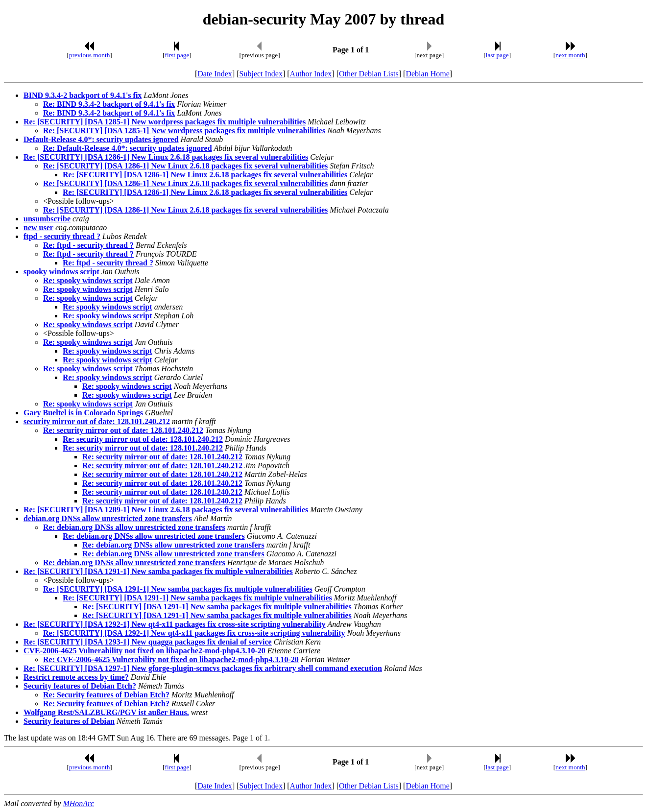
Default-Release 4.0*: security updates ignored (101, 139)
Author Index (311, 74)
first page (177, 55)
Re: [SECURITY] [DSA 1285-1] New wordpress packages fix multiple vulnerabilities (165, 122)
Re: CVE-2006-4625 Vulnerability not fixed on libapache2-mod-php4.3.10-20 (171, 659)
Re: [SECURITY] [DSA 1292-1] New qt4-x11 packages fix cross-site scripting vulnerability (175, 624)
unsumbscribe (47, 219)
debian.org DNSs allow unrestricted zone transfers (108, 518)
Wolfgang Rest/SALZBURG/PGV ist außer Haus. (106, 712)
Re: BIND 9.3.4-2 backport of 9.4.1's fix (109, 104)
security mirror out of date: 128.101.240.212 (97, 421)
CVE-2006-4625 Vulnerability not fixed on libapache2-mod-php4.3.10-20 (144, 651)
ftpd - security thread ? (62, 236)
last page (497, 55)
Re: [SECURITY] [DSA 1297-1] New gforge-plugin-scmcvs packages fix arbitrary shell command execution (203, 668)
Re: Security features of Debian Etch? (106, 695)
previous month (89, 55)
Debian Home (427, 74)
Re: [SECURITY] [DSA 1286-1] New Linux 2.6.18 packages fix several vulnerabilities (166, 157)
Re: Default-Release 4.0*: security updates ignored (128, 148)
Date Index (215, 74)
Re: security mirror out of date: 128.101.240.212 (123, 430)
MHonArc (78, 803)
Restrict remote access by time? (76, 677)
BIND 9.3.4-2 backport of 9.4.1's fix (83, 95)
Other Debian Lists (369, 74)
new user (38, 227)
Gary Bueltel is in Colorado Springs (83, 413)
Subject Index (261, 74)
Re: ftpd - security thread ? (88, 245)
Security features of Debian (69, 721)
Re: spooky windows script (88, 280)
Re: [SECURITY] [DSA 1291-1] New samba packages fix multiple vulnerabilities (158, 571)
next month (570, 55)
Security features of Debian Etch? (80, 686)
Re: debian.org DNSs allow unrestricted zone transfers (134, 527)
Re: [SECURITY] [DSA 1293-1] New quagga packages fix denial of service (148, 642)
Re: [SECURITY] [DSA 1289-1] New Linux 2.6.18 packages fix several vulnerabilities (166, 510)
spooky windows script (61, 272)
